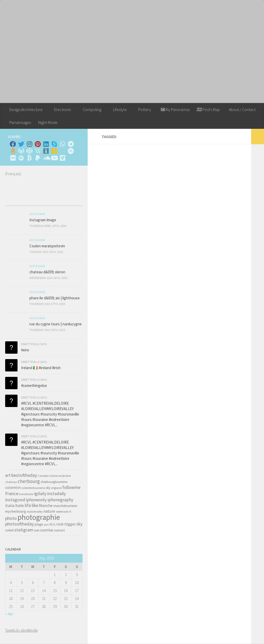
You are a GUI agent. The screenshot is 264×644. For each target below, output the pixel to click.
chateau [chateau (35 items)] (11, 482)
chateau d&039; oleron (47, 272)
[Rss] (62, 151)
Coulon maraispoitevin (47, 246)
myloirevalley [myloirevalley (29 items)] (35, 512)
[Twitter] (21, 144)
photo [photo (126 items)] (11, 518)
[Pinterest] (38, 144)
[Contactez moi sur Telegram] (71, 144)
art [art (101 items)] (8, 475)
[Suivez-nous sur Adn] (71, 151)
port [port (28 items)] (46, 525)
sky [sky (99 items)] (79, 524)
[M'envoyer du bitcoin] (29, 158)
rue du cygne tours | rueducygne (56, 324)
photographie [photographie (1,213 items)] (39, 517)
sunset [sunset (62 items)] (59, 530)
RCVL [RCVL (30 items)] (53, 524)
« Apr (9, 614)
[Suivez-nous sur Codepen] (29, 151)
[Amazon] (13, 151)
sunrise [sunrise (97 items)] (47, 530)
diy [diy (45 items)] (48, 488)
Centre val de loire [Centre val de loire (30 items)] (60, 476)
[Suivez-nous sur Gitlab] (21, 151)
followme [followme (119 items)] (71, 487)
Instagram (37, 214)
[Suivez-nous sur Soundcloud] (46, 158)
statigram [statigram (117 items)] (24, 530)
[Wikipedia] (38, 151)
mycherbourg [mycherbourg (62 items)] (16, 511)
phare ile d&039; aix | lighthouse (55, 298)
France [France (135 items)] (12, 493)
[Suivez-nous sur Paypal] (38, 158)
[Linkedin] (46, 144)
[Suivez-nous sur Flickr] (13, 158)
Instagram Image (43, 220)
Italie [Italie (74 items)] (20, 506)
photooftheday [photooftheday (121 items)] (19, 524)
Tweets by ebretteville (21, 630)
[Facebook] (13, 144)
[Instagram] (29, 144)
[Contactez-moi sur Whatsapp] (62, 144)
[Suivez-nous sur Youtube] (54, 158)
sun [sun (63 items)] (37, 530)
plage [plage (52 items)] (39, 524)
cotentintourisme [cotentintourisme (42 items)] (33, 488)
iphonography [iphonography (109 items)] (60, 500)
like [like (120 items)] (35, 505)
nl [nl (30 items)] (70, 512)
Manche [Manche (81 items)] (46, 505)
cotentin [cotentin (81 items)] (13, 487)
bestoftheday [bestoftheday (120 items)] (24, 475)
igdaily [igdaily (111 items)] (40, 494)
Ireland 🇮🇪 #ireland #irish (41, 368)
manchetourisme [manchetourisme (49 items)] (65, 506)
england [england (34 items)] (56, 488)
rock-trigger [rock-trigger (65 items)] (66, 524)
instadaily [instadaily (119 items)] (56, 493)
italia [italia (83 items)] (10, 505)
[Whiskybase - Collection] (46, 151)
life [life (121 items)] (28, 505)
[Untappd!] (54, 151)
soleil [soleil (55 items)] (9, 530)
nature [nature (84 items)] (49, 511)
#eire (25, 350)
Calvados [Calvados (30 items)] (43, 476)
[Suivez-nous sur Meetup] (21, 158)
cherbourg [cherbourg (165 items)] (29, 481)
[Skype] (54, 144)
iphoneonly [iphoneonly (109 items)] (36, 500)
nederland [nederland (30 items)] (62, 512)
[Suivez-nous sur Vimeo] (62, 158)
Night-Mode (48, 122)
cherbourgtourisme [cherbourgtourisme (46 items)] (54, 482)
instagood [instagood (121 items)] (15, 500)
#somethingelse (34, 385)
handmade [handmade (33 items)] (26, 494)
